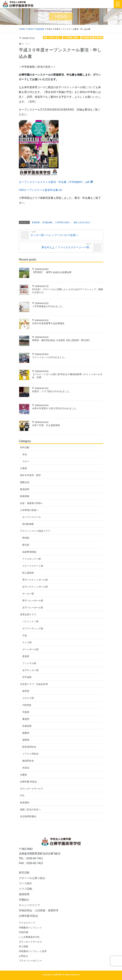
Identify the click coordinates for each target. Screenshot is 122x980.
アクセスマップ (27, 923)
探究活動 (24, 873)
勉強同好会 (28, 761)
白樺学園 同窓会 (28, 782)
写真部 (26, 712)
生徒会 (26, 768)
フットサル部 (29, 663)
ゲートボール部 (30, 649)
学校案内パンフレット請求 (33, 951)
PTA (22, 796)
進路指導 (24, 894)
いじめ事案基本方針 (29, 937)
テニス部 (27, 642)
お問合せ (23, 956)
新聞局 (26, 740)
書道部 (26, 719)
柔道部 (26, 656)
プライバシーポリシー (30, 961)
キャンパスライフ (29, 905)
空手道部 (27, 677)
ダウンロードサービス (32, 789)
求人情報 (23, 946)
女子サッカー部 (30, 670)
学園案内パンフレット (30, 928)
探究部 (26, 691)
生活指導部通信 (28, 816)
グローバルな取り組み (32, 878)
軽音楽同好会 (29, 747)
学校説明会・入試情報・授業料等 (39, 910)
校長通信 (25, 803)
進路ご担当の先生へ (30, 809)
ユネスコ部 (28, 698)
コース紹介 (25, 883)
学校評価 (23, 932)
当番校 (23, 775)
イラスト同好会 (30, 754)
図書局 (26, 733)
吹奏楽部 (27, 726)
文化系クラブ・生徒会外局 (34, 684)
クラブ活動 (25, 889)
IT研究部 (27, 705)
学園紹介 (24, 900)
